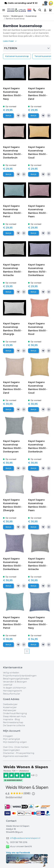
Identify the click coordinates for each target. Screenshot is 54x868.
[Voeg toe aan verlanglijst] (18, 116)
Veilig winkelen (11, 673)
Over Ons (8, 747)
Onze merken (22, 747)
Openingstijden (11, 750)
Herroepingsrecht (13, 691)
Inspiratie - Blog (11, 719)
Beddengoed (17, 16)
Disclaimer (9, 753)
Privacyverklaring (25, 753)
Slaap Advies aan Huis (14, 716)
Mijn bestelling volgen (15, 742)
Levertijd (8, 685)
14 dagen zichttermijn (15, 688)
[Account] (45, 10)
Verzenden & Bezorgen (15, 682)
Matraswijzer (10, 710)
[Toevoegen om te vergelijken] (24, 116)
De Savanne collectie (14, 725)
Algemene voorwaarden (16, 756)
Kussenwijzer (10, 707)
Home (6, 16)
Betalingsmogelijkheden (16, 679)
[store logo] (16, 10)
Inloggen (8, 736)
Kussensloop (31, 16)
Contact (11, 821)
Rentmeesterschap (13, 722)
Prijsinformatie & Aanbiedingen (20, 676)
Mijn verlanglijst (12, 739)
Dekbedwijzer (10, 704)
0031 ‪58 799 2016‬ (19, 842)
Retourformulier (12, 694)
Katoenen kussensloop (17, 56)
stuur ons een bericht (19, 847)
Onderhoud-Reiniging (15, 713)
